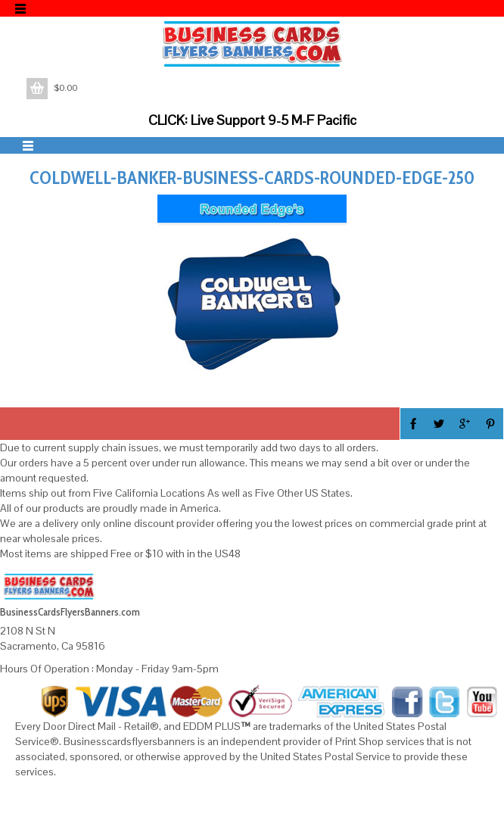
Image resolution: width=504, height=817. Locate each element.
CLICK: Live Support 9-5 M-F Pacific (252, 120)
